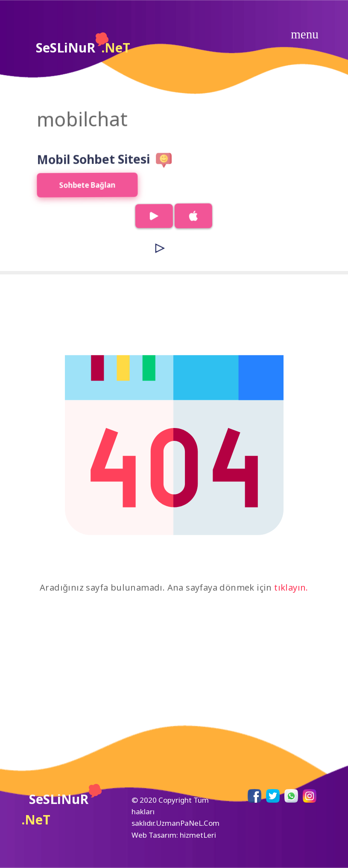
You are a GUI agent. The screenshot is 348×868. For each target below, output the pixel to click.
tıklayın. (291, 587)
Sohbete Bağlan (77, 192)
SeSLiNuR (83, 44)
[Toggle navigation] (305, 34)
